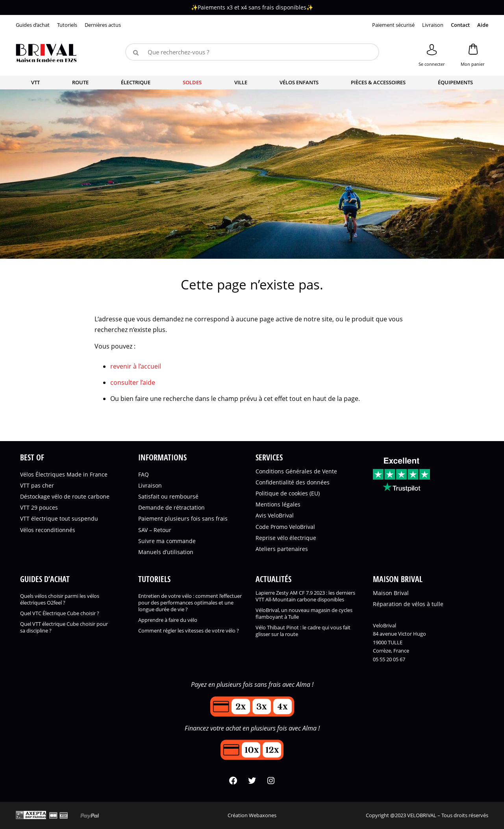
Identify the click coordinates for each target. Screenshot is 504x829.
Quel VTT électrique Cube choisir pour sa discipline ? (64, 627)
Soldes (192, 82)
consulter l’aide (133, 382)
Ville (241, 82)
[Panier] (472, 54)
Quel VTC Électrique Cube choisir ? (60, 613)
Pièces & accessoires (378, 82)
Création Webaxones (252, 815)
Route (80, 82)
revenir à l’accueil (136, 366)
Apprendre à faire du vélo (168, 620)
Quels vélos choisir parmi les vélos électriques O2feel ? (60, 599)
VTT (35, 82)
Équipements (455, 82)
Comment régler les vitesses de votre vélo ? (189, 631)
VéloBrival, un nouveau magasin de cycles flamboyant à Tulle (304, 614)
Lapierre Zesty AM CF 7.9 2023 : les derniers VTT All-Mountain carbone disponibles (305, 596)
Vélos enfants (299, 82)
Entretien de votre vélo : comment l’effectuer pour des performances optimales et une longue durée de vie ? (190, 603)
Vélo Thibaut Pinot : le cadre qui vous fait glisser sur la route (303, 631)
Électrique (136, 82)
